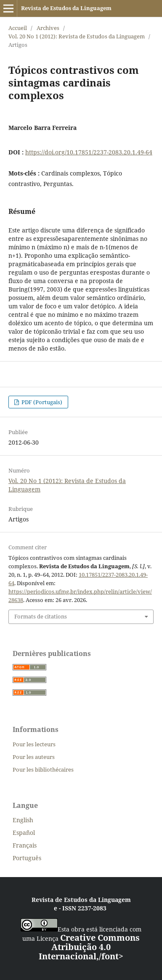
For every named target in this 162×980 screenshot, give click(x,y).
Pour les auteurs (34, 757)
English (23, 820)
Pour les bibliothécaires (43, 769)
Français (25, 845)
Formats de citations (41, 616)
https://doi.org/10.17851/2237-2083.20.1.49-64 (89, 152)
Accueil (18, 28)
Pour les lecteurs (34, 744)
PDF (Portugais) (41, 402)
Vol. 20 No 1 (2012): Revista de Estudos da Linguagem (77, 36)
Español (24, 833)
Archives (48, 28)
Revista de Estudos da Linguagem (66, 8)
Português (27, 858)
